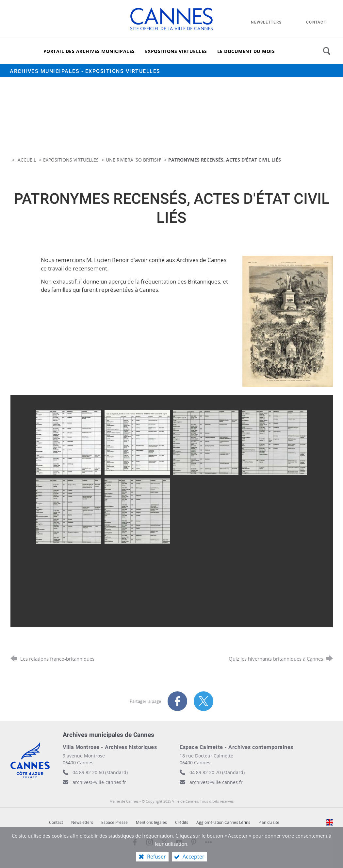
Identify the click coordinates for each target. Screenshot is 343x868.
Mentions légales (151, 822)
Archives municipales (85, 71)
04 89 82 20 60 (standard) (100, 772)
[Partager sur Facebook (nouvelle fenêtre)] (177, 701)
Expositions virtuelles (71, 160)
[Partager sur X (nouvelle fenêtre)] (204, 701)
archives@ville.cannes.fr (216, 782)
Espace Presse (114, 822)
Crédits (182, 822)
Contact (56, 822)
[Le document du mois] (246, 51)
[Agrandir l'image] (287, 321)
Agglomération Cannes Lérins (223, 822)
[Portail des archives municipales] (89, 51)
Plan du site (269, 822)
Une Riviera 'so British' (134, 160)
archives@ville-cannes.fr (99, 782)
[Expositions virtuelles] (176, 51)
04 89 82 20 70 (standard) (217, 772)
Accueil (27, 160)
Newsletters (82, 822)
